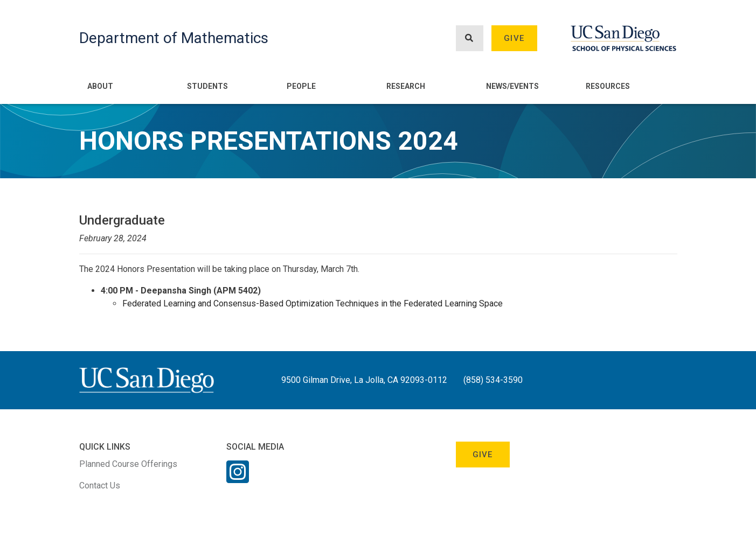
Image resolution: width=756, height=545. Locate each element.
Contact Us (100, 485)
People (301, 86)
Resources (608, 86)
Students (207, 86)
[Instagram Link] (238, 479)
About (100, 86)
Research (406, 86)
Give (514, 38)
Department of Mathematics (174, 38)
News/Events (512, 86)
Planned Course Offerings (128, 464)
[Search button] (469, 39)
